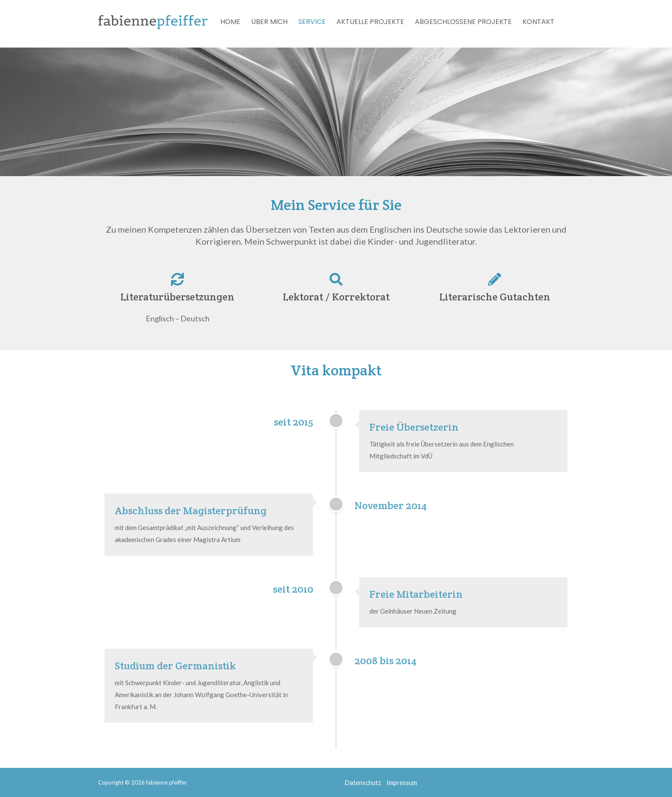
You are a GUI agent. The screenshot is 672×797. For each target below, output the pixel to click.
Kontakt (538, 22)
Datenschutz (363, 782)
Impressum (402, 782)
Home (230, 22)
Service (312, 22)
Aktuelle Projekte (370, 22)
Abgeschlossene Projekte (463, 22)
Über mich (269, 22)
